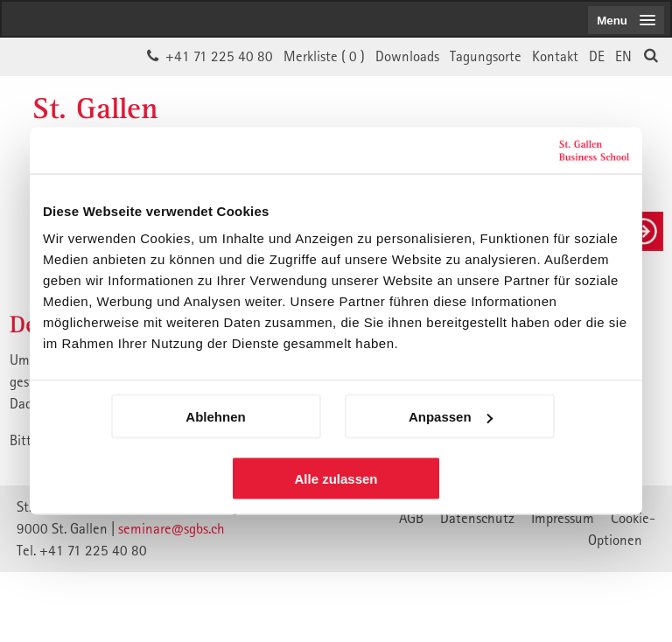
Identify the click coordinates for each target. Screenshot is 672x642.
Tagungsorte (486, 56)
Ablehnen (215, 417)
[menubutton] (626, 20)
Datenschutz (477, 518)
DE (597, 56)
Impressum (563, 518)
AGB (411, 518)
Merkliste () (324, 56)
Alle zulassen (336, 479)
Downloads (407, 56)
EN (623, 56)
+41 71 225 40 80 (219, 56)
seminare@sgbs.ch (171, 528)
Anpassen (451, 417)
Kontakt (555, 56)
